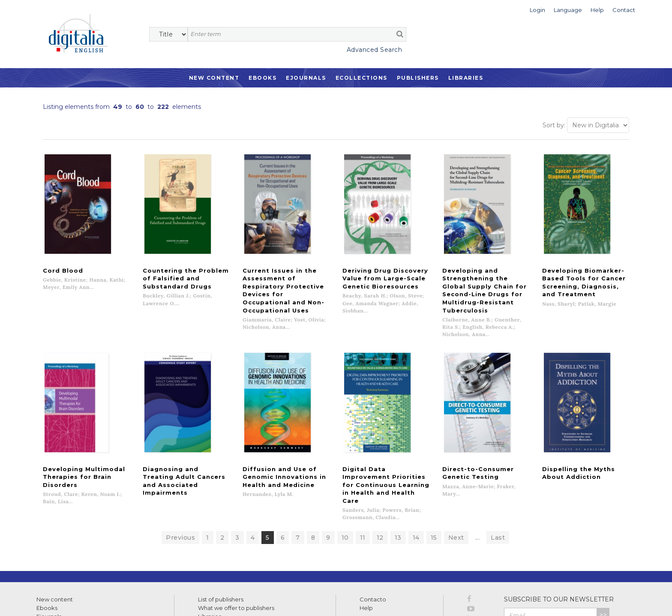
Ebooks (262, 78)
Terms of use (52, 600)
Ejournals (306, 78)
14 (416, 482)
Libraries (466, 78)
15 (434, 482)
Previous (180, 482)
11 (363, 482)
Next (456, 482)
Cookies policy (148, 600)
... (478, 482)
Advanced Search (375, 50)
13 (398, 482)
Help (366, 552)
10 (345, 482)
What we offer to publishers (236, 552)
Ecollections (361, 78)
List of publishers (221, 544)
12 (380, 482)
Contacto (373, 544)
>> (603, 559)
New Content (214, 78)
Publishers (418, 78)
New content (55, 544)
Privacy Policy (591, 578)
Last (498, 482)
